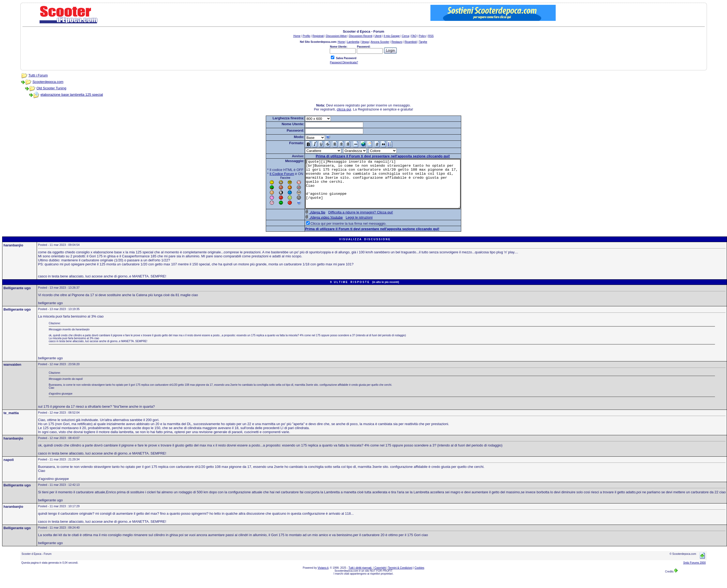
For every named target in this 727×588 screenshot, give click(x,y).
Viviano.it (323, 577)
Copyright (380, 577)
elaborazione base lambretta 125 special (72, 95)
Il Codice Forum (272, 174)
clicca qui (344, 109)
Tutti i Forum (38, 75)
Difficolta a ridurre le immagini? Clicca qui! (351, 222)
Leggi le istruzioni (350, 227)
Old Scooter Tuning (51, 88)
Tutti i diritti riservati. (360, 577)
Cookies (419, 577)
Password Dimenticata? (344, 62)
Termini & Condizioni (400, 577)
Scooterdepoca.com (48, 82)
